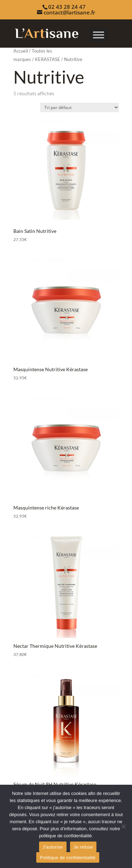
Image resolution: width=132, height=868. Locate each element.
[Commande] (80, 107)
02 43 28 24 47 (67, 7)
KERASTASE (48, 59)
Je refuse (83, 847)
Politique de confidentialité (68, 858)
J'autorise (53, 847)
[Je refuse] (123, 826)
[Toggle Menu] (99, 35)
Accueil (21, 51)
